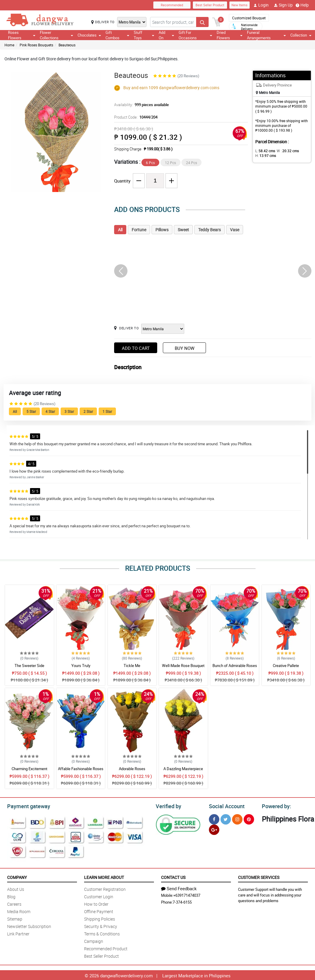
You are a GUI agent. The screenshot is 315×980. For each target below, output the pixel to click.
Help (302, 5)
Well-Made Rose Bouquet (183, 666)
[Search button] (202, 22)
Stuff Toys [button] (144, 35)
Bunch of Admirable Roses (235, 666)
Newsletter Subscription (29, 925)
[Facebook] (214, 818)
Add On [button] (166, 35)
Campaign (94, 940)
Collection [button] (301, 35)
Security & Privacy (101, 925)
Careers (14, 903)
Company (17, 876)
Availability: (140, 105)
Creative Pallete (286, 666)
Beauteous (67, 45)
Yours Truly (81, 666)
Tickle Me (132, 666)
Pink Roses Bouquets (36, 45)
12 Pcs (170, 163)
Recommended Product (106, 948)
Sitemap (15, 918)
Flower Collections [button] (56, 35)
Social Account (225, 806)
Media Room (19, 911)
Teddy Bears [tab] (210, 230)
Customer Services (259, 876)
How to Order (96, 903)
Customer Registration (105, 888)
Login (261, 5)
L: (264, 151)
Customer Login (99, 896)
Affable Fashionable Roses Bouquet (81, 771)
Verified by (168, 806)
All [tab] (120, 230)
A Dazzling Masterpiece (183, 769)
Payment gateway (26, 806)
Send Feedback (179, 888)
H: (265, 155)
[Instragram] (237, 818)
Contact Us (173, 876)
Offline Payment (99, 911)
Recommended (172, 5)
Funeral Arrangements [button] (266, 35)
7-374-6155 (182, 901)
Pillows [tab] (162, 230)
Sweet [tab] (183, 230)
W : (285, 151)
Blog (11, 896)
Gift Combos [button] (117, 35)
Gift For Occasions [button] (195, 35)
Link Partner (18, 933)
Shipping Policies (100, 918)
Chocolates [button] (89, 35)
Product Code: (135, 117)
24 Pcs (192, 163)
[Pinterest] (249, 818)
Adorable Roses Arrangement (132, 771)
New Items (240, 5)
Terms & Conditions (102, 933)
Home (9, 45)
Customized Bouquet (249, 18)
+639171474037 (187, 894)
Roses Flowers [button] (22, 35)
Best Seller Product (210, 5)
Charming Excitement (29, 769)
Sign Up (283, 5)
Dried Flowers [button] (230, 35)
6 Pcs (150, 163)
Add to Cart (136, 348)
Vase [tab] (235, 230)
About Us (16, 888)
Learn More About (104, 876)
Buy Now (185, 348)
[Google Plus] (214, 829)
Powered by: (275, 806)
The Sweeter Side (29, 666)
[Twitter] (226, 818)
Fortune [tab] (139, 230)
